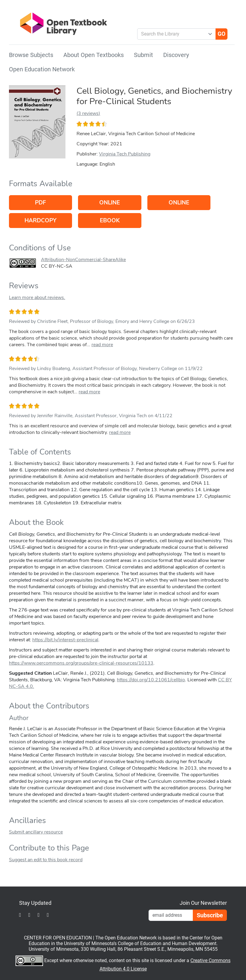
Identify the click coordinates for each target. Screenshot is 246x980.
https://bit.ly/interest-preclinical (65, 640)
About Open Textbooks (94, 55)
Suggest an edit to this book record (46, 860)
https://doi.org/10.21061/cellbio (151, 680)
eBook (110, 221)
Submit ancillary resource (36, 832)
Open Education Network (42, 69)
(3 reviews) (88, 113)
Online (110, 203)
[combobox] (174, 34)
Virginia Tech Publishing (125, 154)
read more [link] (102, 345)
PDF (41, 203)
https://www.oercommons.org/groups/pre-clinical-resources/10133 (81, 663)
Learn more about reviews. (37, 298)
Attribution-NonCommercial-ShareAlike (83, 260)
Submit (143, 55)
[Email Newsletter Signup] (171, 915)
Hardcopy (41, 221)
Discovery (176, 55)
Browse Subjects (31, 55)
